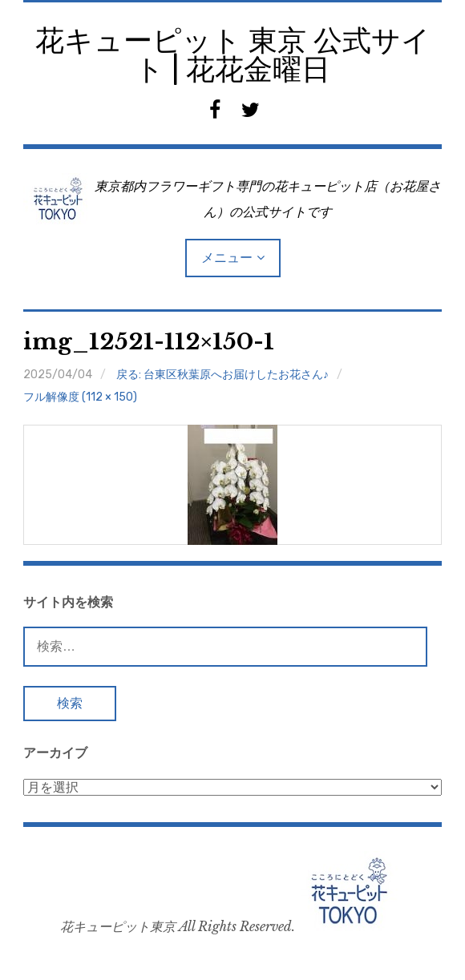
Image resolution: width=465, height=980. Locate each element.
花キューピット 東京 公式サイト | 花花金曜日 (233, 55)
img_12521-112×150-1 (149, 342)
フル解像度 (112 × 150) (80, 397)
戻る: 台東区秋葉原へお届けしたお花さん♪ (222, 375)
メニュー (227, 258)
